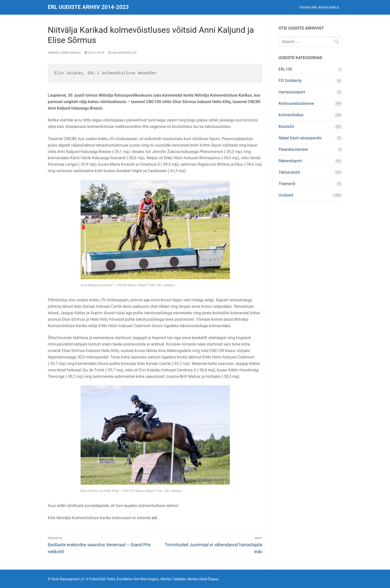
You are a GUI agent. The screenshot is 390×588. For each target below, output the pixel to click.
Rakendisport (290, 161)
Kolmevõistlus (122, 53)
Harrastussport (292, 92)
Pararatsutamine (293, 149)
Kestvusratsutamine (296, 103)
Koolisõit (286, 127)
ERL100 (285, 69)
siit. (155, 518)
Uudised (286, 195)
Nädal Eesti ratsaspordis (300, 138)
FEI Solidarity (290, 81)
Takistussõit (289, 172)
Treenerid (287, 184)
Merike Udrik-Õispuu (64, 53)
